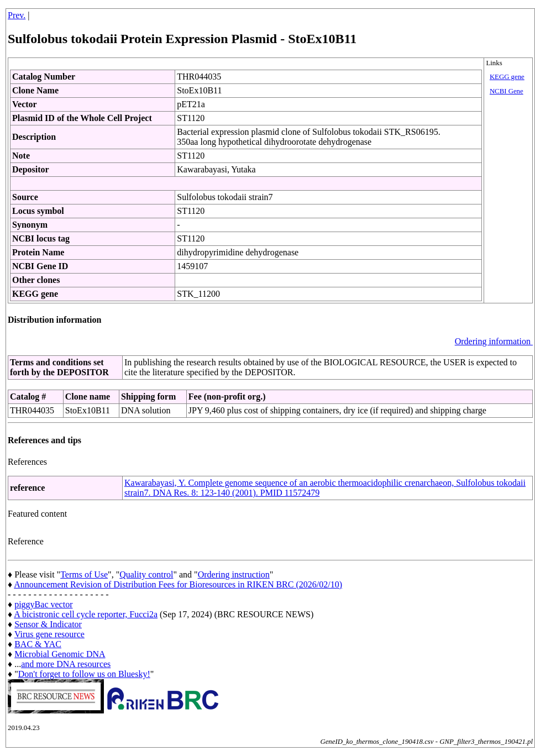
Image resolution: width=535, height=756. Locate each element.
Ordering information (494, 341)
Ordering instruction (234, 574)
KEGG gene (507, 77)
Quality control (146, 574)
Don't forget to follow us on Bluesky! (84, 674)
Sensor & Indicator (48, 624)
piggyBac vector (43, 604)
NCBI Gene (507, 91)
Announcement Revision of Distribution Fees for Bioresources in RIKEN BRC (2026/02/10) (178, 584)
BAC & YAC (38, 644)
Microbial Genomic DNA (60, 654)
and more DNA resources (66, 664)
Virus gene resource (49, 634)
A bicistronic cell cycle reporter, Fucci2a (86, 614)
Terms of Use (84, 574)
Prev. (17, 15)
